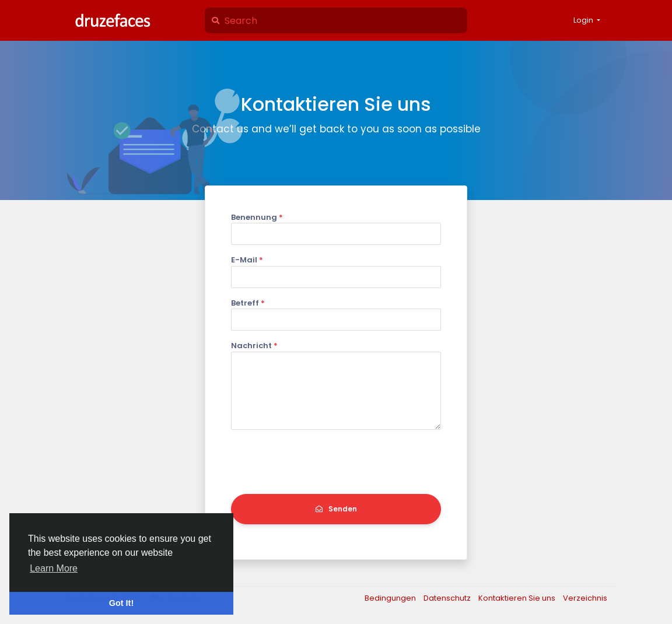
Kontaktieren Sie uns (518, 598)
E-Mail (247, 260)
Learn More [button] (54, 568)
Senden (336, 509)
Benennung (257, 217)
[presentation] (320, 462)
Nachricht (254, 346)
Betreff (248, 303)
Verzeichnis (585, 598)
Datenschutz (448, 598)
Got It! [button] (121, 603)
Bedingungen (391, 598)
